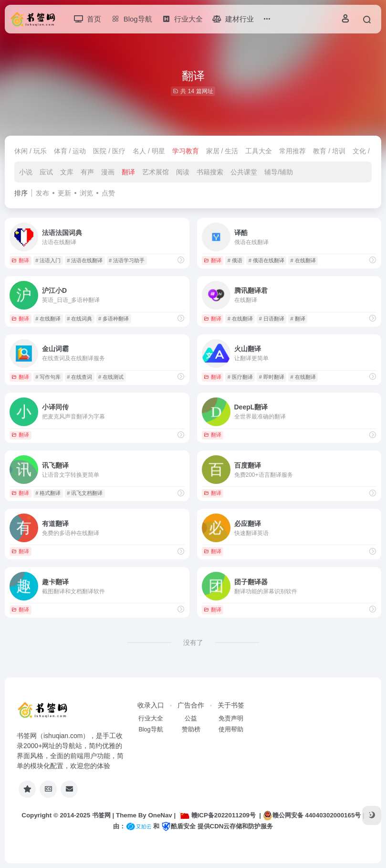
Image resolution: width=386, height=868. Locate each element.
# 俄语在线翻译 (266, 260)
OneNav (160, 815)
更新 (64, 193)
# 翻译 (298, 319)
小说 (26, 172)
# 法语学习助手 (127, 260)
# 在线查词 (79, 377)
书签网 (101, 815)
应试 (46, 172)
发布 (42, 193)
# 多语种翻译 (114, 319)
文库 (67, 172)
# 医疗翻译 (240, 377)
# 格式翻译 (48, 493)
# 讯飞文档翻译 (85, 493)
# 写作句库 (48, 377)
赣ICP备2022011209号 (218, 815)
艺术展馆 (156, 172)
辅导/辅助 (279, 172)
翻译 (128, 172)
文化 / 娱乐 (369, 151)
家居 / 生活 (222, 151)
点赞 (108, 193)
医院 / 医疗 (109, 151)
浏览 (86, 193)
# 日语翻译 (272, 319)
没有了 (193, 643)
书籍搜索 (210, 172)
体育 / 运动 (70, 151)
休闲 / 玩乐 (31, 151)
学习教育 (186, 151)
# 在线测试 (111, 377)
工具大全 (259, 151)
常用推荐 (292, 151)
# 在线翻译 (303, 260)
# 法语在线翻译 (85, 260)
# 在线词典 (79, 319)
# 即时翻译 (272, 377)
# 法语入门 (48, 260)
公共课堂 (244, 172)
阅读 (183, 172)
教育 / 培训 (329, 151)
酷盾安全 (178, 826)
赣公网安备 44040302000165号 (312, 815)
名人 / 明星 (149, 151)
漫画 (108, 172)
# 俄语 (235, 260)
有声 (87, 172)
